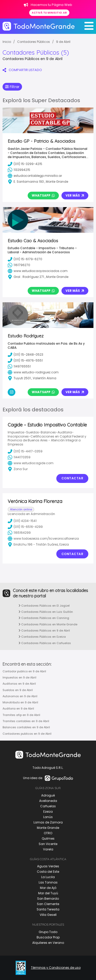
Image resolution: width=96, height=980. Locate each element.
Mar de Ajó (48, 888)
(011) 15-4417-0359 (25, 451)
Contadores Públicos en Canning (44, 618)
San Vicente (48, 844)
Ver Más (75, 195)
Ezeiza (48, 812)
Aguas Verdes (48, 866)
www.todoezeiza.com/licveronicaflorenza (43, 539)
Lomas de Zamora (48, 822)
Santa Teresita (48, 909)
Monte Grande (48, 828)
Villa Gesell (48, 915)
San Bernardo (48, 899)
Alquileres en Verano (48, 943)
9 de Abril (63, 42)
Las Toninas (48, 882)
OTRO (48, 833)
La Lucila (48, 877)
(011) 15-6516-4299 (25, 527)
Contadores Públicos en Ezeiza (42, 637)
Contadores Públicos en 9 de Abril (44, 630)
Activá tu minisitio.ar (49, 13)
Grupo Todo (48, 932)
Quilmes (48, 838)
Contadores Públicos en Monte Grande (48, 624)
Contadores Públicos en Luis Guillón (46, 612)
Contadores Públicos (34, 42)
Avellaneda (48, 801)
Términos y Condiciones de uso (56, 968)
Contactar (72, 478)
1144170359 (19, 457)
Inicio (7, 42)
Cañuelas (48, 806)
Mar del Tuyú (48, 893)
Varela (48, 849)
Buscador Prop (48, 937)
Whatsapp (43, 195)
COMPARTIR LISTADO (22, 70)
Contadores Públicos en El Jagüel (44, 606)
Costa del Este (48, 872)
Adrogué (48, 795)
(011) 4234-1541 (22, 521)
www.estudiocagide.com (31, 463)
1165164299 (19, 533)
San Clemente (48, 904)
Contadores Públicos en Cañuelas (45, 643)
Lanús (48, 817)
